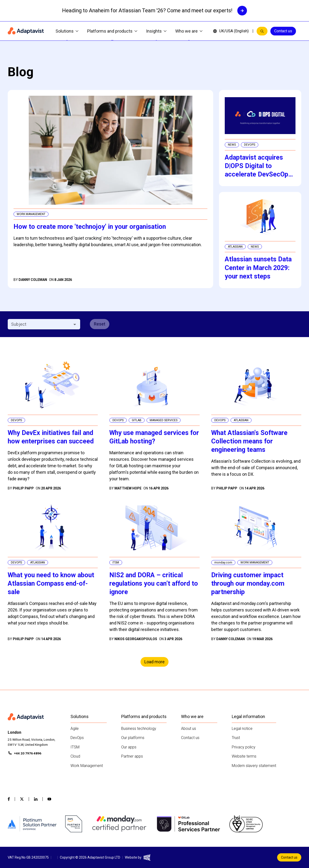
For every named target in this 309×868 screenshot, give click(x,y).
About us (189, 729)
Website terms (244, 756)
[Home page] (26, 31)
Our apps (129, 747)
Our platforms (133, 738)
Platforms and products (112, 31)
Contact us (283, 31)
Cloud (75, 756)
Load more (154, 662)
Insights (156, 31)
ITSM (75, 747)
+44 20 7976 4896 (28, 753)
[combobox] (40, 324)
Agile (75, 729)
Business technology (139, 729)
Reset (100, 324)
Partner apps (132, 756)
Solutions (67, 31)
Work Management (87, 766)
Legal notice (242, 729)
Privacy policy (244, 747)
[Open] (75, 324)
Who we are (189, 31)
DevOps (77, 738)
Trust (236, 738)
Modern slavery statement (254, 766)
